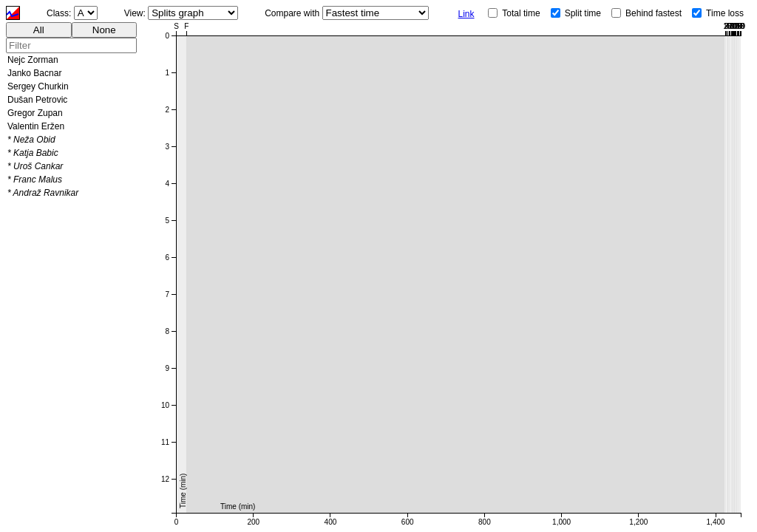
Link (466, 14)
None (104, 30)
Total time (521, 13)
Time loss (725, 13)
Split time (583, 13)
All (39, 30)
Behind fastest (654, 13)
